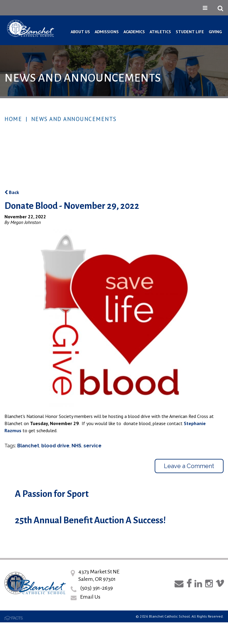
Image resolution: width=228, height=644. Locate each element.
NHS (76, 446)
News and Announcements (74, 119)
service (92, 446)
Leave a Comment (189, 466)
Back (12, 192)
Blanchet (28, 446)
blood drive (55, 446)
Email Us (90, 597)
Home (13, 119)
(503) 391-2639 (96, 588)
